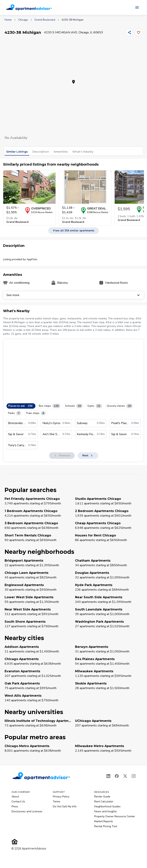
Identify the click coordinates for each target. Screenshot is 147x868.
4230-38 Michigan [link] (73, 20)
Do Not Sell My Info (65, 806)
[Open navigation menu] (137, 7)
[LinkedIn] (108, 776)
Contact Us (18, 802)
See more (73, 295)
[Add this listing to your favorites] (139, 32)
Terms (57, 802)
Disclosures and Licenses (27, 811)
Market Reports (104, 821)
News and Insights (105, 811)
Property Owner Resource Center (115, 816)
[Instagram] (134, 776)
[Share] (129, 32)
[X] (125, 776)
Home (8, 20)
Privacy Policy (61, 797)
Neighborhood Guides (107, 806)
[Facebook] (117, 776)
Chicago (23, 20)
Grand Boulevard (45, 20)
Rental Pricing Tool (106, 826)
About (15, 797)
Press (15, 806)
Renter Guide (102, 797)
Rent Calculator (104, 802)
